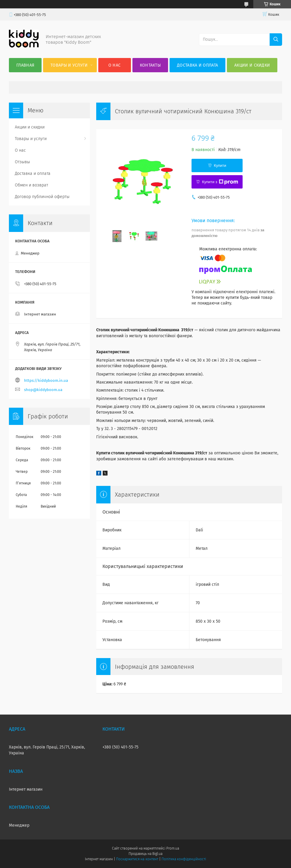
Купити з (220, 182)
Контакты (150, 65)
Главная (25, 65)
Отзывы (22, 162)
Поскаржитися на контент (137, 859)
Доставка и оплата (197, 65)
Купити (220, 165)
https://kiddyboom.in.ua (46, 380)
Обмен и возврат (31, 185)
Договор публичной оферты (42, 197)
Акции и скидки (252, 65)
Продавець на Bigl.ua (145, 854)
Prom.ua (173, 848)
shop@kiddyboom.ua (43, 390)
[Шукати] (276, 40)
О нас (115, 65)
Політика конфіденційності (184, 859)
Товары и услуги (69, 65)
